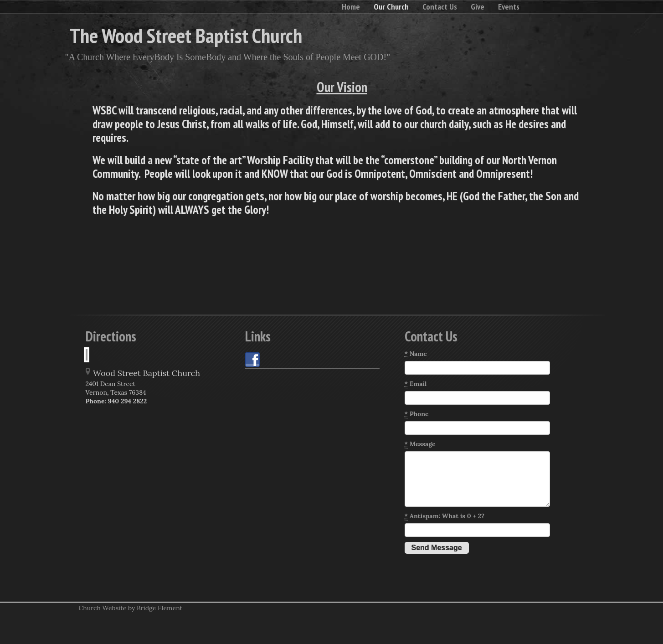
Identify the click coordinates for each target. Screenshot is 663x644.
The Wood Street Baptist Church (186, 35)
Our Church (391, 7)
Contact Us (440, 7)
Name (416, 354)
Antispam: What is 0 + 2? (445, 516)
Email (416, 384)
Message (420, 444)
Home (351, 7)
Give (478, 7)
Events (509, 7)
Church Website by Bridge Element (131, 608)
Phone (417, 414)
